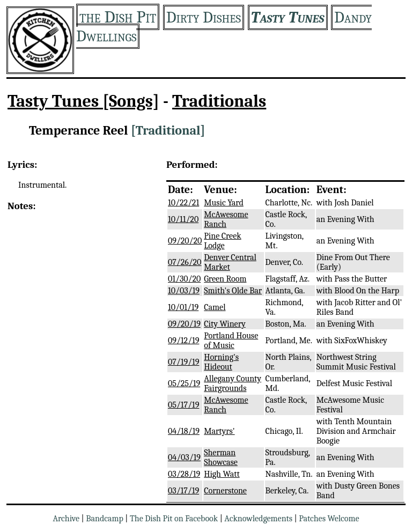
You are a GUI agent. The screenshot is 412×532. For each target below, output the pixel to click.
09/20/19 (184, 324)
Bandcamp (105, 519)
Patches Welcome (329, 519)
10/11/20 (183, 219)
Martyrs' (219, 431)
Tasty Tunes (288, 17)
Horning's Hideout (221, 362)
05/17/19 (183, 405)
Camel (215, 307)
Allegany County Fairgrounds (233, 383)
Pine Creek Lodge (222, 241)
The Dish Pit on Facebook (174, 519)
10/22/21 (183, 203)
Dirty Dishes (204, 17)
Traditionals (219, 101)
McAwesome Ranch (226, 219)
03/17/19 (183, 491)
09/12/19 (183, 341)
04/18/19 (184, 431)
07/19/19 (183, 362)
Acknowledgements (258, 519)
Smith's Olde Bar (233, 291)
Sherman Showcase (221, 457)
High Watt (222, 474)
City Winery (225, 324)
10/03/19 (184, 291)
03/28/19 (184, 474)
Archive (66, 519)
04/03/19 (184, 457)
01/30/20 (184, 279)
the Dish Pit (118, 17)
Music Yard (224, 203)
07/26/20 (185, 262)
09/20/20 (185, 241)
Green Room (225, 279)
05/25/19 (184, 383)
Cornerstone (225, 491)
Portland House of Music (231, 341)
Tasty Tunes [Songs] (83, 101)
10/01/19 (183, 307)
